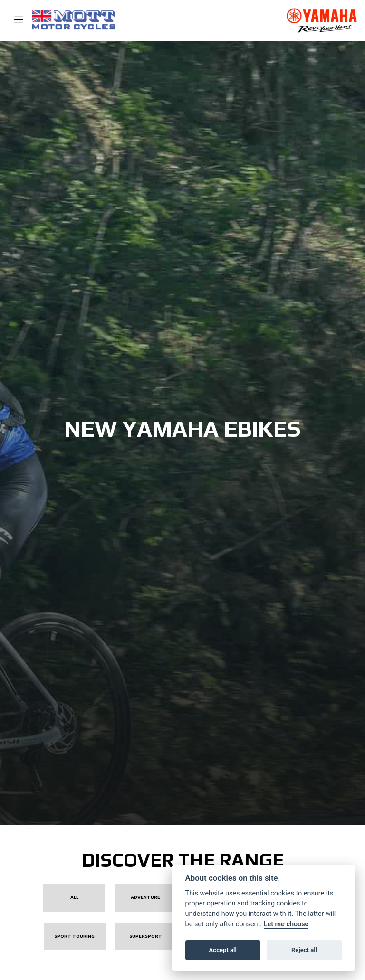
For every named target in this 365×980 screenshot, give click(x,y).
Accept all (223, 950)
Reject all (304, 950)
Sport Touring (74, 936)
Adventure (145, 897)
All (74, 897)
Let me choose (286, 924)
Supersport (146, 936)
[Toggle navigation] (14, 20)
